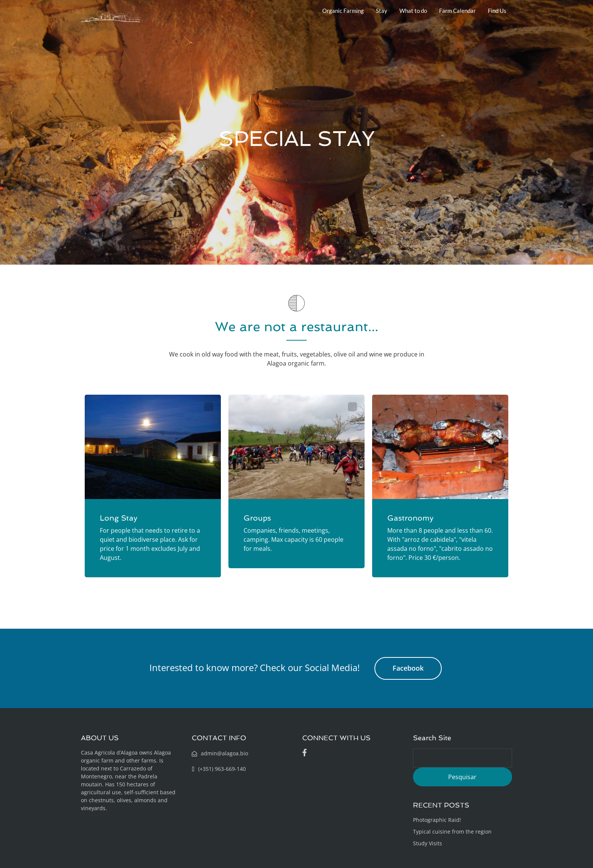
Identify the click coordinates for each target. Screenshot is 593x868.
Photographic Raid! (437, 820)
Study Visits (428, 843)
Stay (382, 11)
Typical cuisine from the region (452, 832)
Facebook (408, 668)
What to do (413, 11)
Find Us (497, 11)
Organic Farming (343, 11)
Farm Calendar (457, 11)
